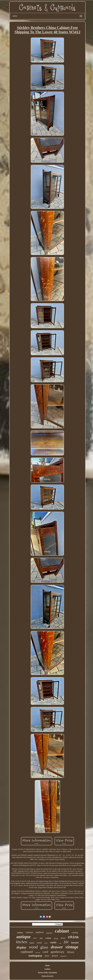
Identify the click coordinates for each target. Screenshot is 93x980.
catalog (75, 932)
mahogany (35, 956)
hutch (32, 943)
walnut (48, 938)
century (20, 933)
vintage (72, 947)
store (46, 943)
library (71, 952)
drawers (63, 956)
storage (56, 938)
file (66, 942)
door (35, 938)
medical (40, 932)
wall (60, 943)
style (41, 938)
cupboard (27, 952)
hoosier (75, 943)
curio (53, 942)
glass (44, 947)
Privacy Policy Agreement (47, 972)
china (73, 937)
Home (47, 965)
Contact (47, 969)
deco (47, 956)
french (55, 956)
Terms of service (47, 976)
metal (39, 943)
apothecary (57, 952)
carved (38, 952)
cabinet (62, 931)
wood (33, 947)
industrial (49, 933)
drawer (57, 947)
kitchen (22, 942)
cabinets (29, 932)
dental (63, 938)
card (45, 952)
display (21, 947)
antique (23, 937)
